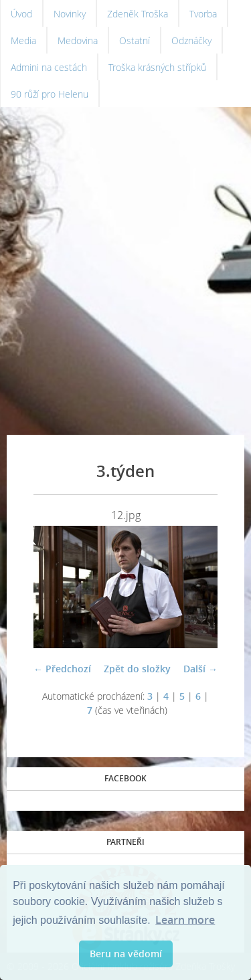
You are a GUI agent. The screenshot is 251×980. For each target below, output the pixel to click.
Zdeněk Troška (138, 14)
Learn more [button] (185, 920)
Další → (200, 669)
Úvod (21, 14)
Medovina (78, 40)
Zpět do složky (137, 669)
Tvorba (203, 14)
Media (23, 40)
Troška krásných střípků (157, 67)
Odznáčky (191, 40)
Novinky (70, 14)
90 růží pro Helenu (50, 94)
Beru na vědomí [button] (126, 954)
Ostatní (135, 40)
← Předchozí (62, 669)
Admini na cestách (49, 67)
